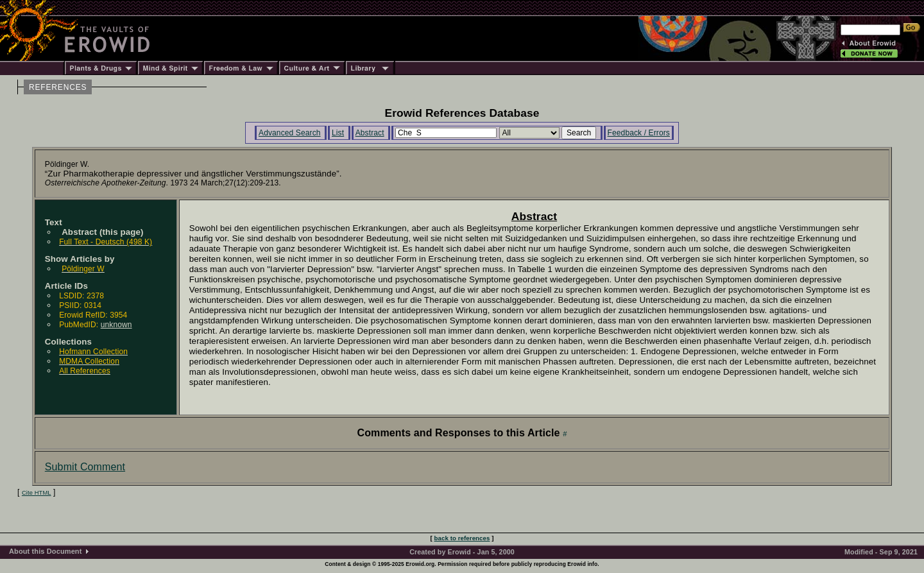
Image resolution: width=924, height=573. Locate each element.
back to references (462, 538)
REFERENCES (58, 87)
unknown (116, 325)
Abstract (370, 133)
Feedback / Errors (639, 133)
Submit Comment (85, 467)
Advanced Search (290, 133)
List (338, 133)
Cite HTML (37, 493)
